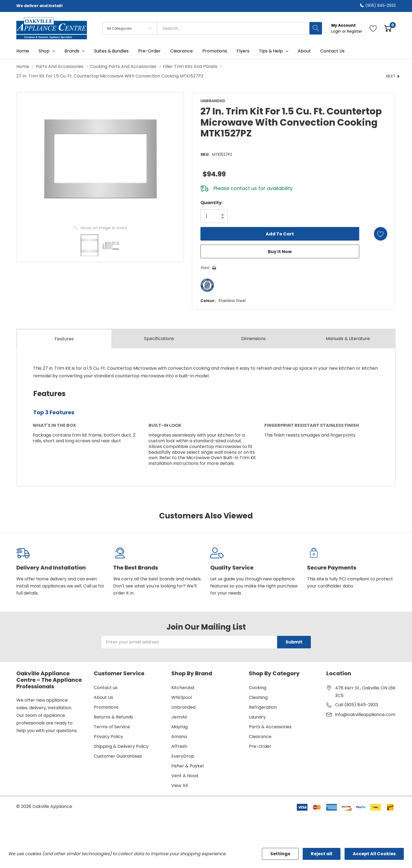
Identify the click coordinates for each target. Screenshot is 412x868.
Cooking (258, 687)
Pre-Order (260, 746)
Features (64, 339)
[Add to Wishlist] (380, 234)
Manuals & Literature (348, 339)
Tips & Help (271, 51)
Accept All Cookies (374, 854)
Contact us (106, 687)
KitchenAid (183, 687)
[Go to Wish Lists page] (373, 28)
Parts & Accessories (270, 727)
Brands (72, 51)
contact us (243, 188)
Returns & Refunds (113, 717)
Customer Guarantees (118, 756)
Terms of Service (112, 727)
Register (355, 31)
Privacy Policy (109, 736)
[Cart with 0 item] (388, 28)
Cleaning (258, 697)
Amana (179, 736)
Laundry (257, 717)
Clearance (260, 736)
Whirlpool (182, 697)
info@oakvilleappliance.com (365, 714)
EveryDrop (183, 756)
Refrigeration (263, 707)
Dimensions (253, 339)
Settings (280, 854)
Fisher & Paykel (188, 766)
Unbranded (183, 707)
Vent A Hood (185, 775)
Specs (159, 339)
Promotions (106, 707)
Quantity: (211, 203)
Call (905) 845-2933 (357, 704)
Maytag (179, 727)
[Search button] (316, 28)
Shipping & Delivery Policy (121, 746)
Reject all (322, 854)
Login (337, 31)
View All (179, 785)
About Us (103, 697)
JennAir (179, 717)
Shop (44, 51)
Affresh (179, 746)
